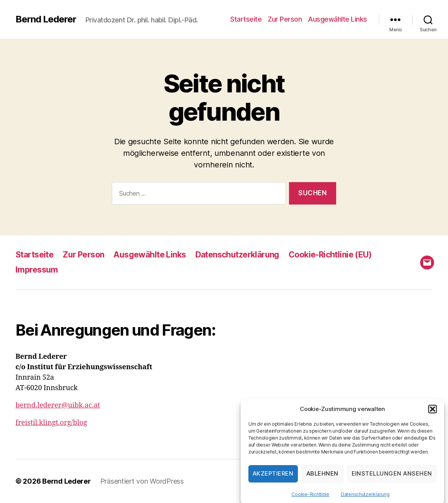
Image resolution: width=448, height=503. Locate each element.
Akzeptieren (273, 479)
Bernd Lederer (46, 19)
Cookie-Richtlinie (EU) (330, 255)
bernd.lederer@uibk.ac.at (58, 405)
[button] (433, 415)
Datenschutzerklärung (365, 500)
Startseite (246, 19)
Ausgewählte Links (338, 19)
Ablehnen (322, 479)
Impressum (37, 270)
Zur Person (285, 19)
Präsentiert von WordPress (142, 481)
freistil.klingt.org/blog (51, 423)
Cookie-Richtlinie (310, 500)
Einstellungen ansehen (392, 479)
